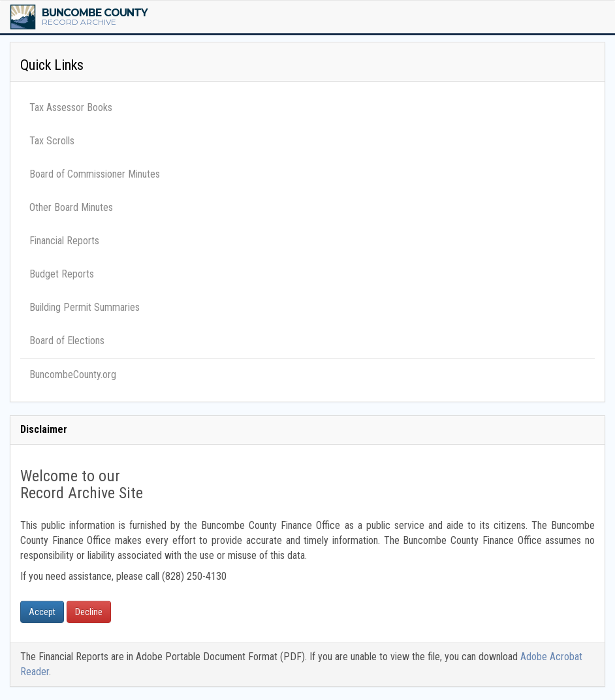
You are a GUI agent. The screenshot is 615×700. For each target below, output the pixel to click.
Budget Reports (62, 274)
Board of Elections (67, 341)
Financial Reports (64, 241)
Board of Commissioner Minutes (95, 174)
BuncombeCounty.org (73, 374)
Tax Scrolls (52, 141)
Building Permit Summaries (85, 307)
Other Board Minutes (71, 207)
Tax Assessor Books (71, 107)
